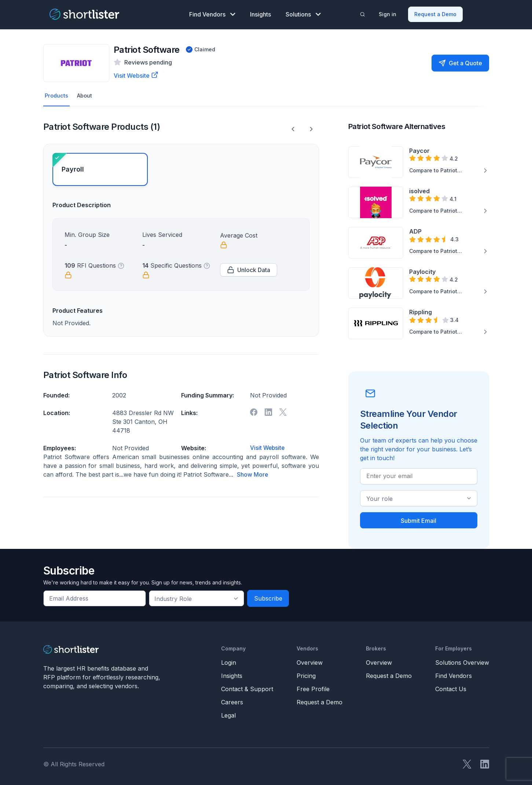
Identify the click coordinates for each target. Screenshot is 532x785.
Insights (261, 13)
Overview (310, 661)
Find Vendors (212, 13)
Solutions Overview (462, 661)
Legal (228, 714)
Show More (253, 473)
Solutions (303, 13)
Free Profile (313, 688)
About (87, 94)
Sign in (388, 13)
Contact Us (451, 688)
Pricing (306, 675)
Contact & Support (247, 688)
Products (57, 94)
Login (229, 661)
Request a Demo (436, 13)
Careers (232, 701)
